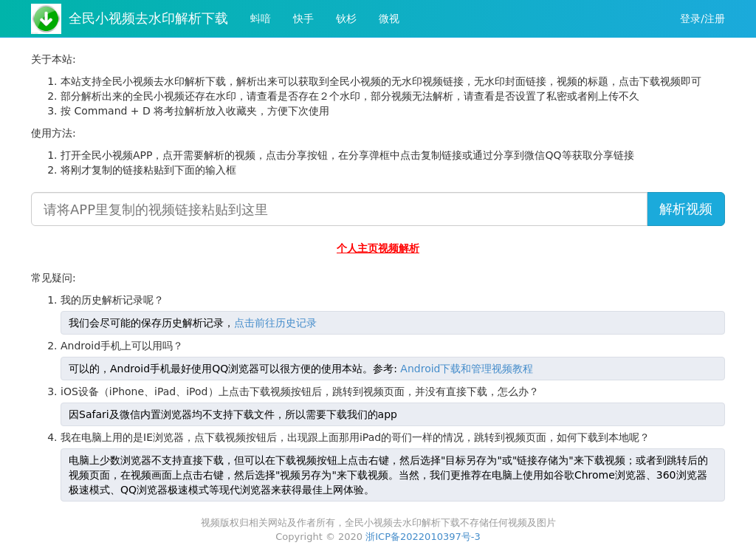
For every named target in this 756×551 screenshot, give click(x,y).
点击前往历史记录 (275, 323)
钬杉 (346, 18)
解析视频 (686, 209)
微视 (389, 18)
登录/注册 (702, 18)
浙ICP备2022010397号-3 (423, 537)
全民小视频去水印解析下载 (148, 18)
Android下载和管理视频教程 (467, 369)
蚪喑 (261, 18)
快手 (303, 18)
